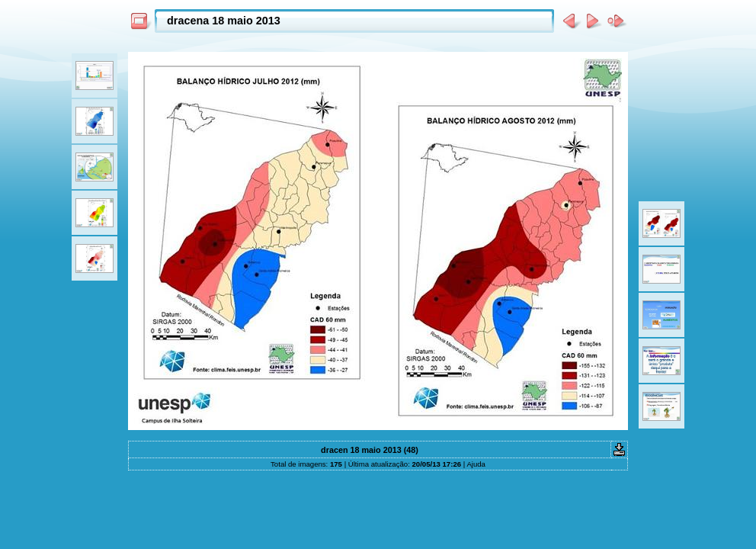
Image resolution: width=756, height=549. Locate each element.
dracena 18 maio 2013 (224, 21)
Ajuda (476, 464)
